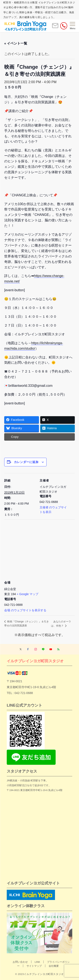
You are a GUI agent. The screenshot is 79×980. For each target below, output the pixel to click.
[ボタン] (55, 27)
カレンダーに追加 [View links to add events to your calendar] (26, 462)
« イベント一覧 (16, 43)
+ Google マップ (27, 594)
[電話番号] (64, 26)
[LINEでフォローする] (43, 649)
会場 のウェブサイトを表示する (25, 610)
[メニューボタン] (73, 26)
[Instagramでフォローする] (36, 649)
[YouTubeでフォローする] (51, 649)
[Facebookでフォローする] (28, 649)
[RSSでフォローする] (58, 649)
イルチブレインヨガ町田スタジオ (35, 661)
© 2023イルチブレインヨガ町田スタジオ (39, 974)
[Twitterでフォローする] (21, 649)
